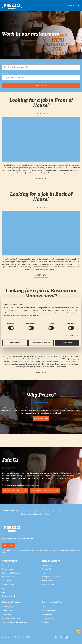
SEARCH (70, 6)
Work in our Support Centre (55, 511)
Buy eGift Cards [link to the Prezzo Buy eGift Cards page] (8, 577)
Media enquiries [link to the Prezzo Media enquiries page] (48, 585)
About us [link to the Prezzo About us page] (5, 565)
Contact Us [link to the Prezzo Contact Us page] (46, 569)
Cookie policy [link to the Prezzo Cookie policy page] (7, 615)
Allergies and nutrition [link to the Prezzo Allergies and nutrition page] (51, 577)
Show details (71, 336)
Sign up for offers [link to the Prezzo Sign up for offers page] (49, 611)
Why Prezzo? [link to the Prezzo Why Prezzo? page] (41, 419)
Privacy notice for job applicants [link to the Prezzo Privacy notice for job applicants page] (14, 622)
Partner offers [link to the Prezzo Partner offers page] (47, 615)
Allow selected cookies (41, 343)
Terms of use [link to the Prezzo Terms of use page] (7, 611)
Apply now (41, 179)
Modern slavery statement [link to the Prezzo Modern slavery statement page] (12, 618)
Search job (5, 63)
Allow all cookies (67, 343)
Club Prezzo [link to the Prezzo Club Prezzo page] (6, 581)
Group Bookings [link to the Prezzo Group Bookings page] (8, 585)
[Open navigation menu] (79, 6)
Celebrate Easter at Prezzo (31, 511)
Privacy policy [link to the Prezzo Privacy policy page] (7, 607)
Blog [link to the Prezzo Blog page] (3, 592)
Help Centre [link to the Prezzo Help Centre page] (47, 565)
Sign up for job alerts (15, 491)
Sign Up (8, 546)
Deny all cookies (15, 343)
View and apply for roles (45, 491)
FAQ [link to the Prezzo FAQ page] (43, 573)
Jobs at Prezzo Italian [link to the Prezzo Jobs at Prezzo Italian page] (50, 581)
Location (5, 73)
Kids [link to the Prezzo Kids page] (4, 589)
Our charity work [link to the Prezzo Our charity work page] (8, 596)
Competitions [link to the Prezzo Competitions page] (47, 618)
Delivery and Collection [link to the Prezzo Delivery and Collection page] (11, 573)
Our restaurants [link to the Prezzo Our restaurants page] (8, 569)
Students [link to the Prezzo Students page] (45, 622)
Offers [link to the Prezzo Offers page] (44, 607)
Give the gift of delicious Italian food (35, 514)
